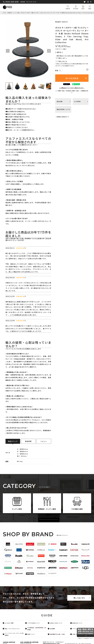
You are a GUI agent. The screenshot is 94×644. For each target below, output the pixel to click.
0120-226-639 (12, 2)
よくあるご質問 (9, 623)
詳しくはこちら (79, 598)
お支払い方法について (56, 623)
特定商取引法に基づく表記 (57, 634)
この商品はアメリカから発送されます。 (72, 88)
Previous (8, 51)
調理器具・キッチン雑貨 (14, 13)
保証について (31, 634)
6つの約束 (77, 101)
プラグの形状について (34, 623)
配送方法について (77, 623)
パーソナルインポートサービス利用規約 (14, 634)
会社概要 (52, 629)
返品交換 (60, 101)
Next (49, 51)
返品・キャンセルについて (12, 629)
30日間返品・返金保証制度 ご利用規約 (37, 629)
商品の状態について (63, 109)
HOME (4, 13)
